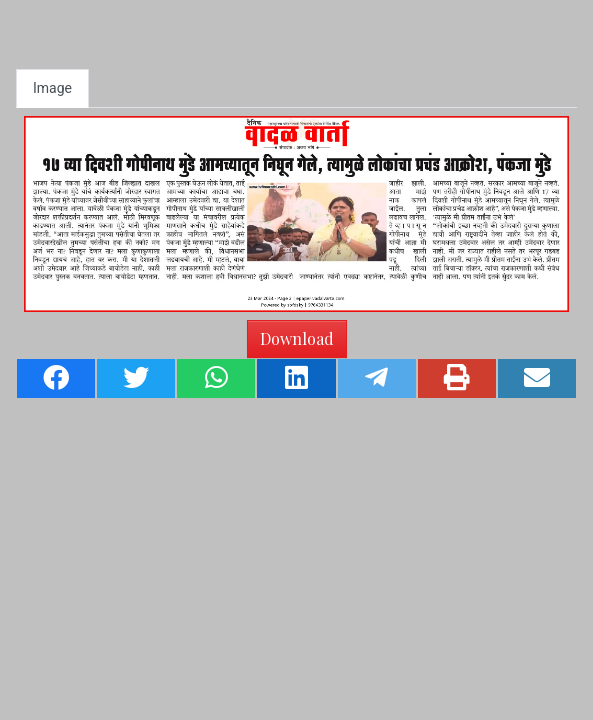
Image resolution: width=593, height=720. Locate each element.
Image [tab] (52, 88)
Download (297, 338)
